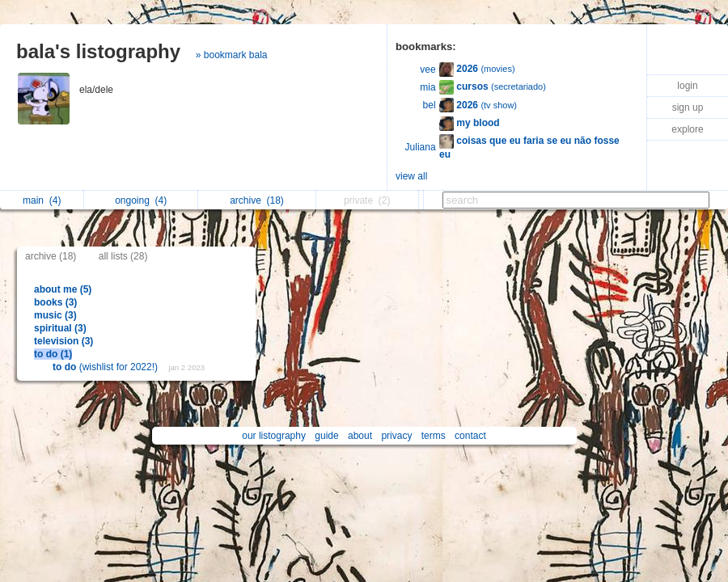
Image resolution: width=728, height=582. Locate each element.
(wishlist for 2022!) (106, 367)
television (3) (63, 341)
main (42, 200)
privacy (396, 436)
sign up (688, 108)
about (360, 436)
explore (687, 129)
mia (427, 87)
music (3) (55, 315)
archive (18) (51, 256)
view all (411, 176)
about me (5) (63, 289)
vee (427, 70)
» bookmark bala (232, 55)
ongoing (141, 200)
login (687, 86)
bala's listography (98, 51)
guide (326, 436)
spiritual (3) (60, 328)
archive (257, 200)
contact (470, 436)
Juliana (421, 147)
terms (434, 436)
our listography (274, 436)
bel (430, 105)
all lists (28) (123, 256)
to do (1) (53, 354)
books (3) (55, 302)
